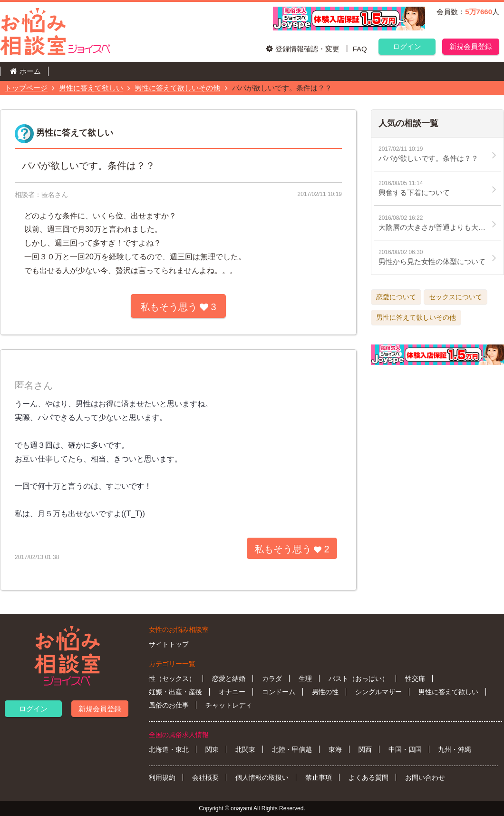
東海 (335, 749)
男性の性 (325, 692)
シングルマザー (378, 692)
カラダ (272, 678)
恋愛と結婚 (229, 678)
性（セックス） (172, 678)
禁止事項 (319, 777)
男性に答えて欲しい (91, 88)
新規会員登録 (471, 46)
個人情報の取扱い (262, 777)
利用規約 (162, 777)
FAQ (360, 49)
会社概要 (205, 777)
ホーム (30, 71)
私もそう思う (178, 307)
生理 (305, 678)
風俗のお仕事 (169, 705)
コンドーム (279, 692)
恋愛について (396, 297)
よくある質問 (368, 777)
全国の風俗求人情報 (179, 735)
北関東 (245, 749)
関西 (365, 749)
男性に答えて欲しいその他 (177, 88)
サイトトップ (169, 644)
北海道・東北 (169, 749)
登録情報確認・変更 (307, 49)
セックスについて (456, 297)
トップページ (26, 88)
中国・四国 (405, 749)
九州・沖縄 (455, 749)
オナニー (232, 692)
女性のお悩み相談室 (179, 629)
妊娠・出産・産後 (175, 692)
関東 (212, 749)
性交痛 (415, 678)
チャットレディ (229, 705)
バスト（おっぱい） (359, 678)
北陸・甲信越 (292, 749)
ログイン (407, 46)
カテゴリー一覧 (172, 664)
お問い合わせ (425, 777)
